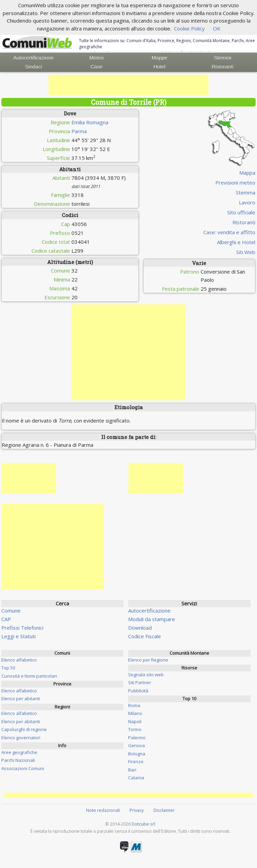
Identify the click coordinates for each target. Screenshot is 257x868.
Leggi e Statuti (18, 636)
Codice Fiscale (145, 636)
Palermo (137, 738)
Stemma (246, 192)
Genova (137, 745)
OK (217, 28)
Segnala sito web (146, 675)
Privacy (137, 810)
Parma (79, 131)
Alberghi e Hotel (236, 242)
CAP (6, 619)
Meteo (96, 58)
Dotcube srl (143, 824)
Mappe (160, 58)
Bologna (137, 754)
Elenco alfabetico (19, 660)
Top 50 (8, 668)
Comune (11, 611)
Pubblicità (138, 691)
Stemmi (223, 58)
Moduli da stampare (152, 619)
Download (140, 628)
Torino (135, 729)
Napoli (135, 721)
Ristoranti (222, 67)
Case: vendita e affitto (229, 232)
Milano (135, 713)
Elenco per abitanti (21, 699)
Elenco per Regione (148, 660)
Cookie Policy (189, 28)
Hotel (159, 67)
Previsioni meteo (235, 183)
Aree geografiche (19, 752)
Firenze (136, 762)
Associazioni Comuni (23, 768)
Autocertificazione (33, 58)
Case (97, 67)
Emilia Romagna (90, 122)
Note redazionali (103, 810)
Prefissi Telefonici (22, 628)
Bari (132, 770)
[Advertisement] (128, 85)
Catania (136, 778)
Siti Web (246, 252)
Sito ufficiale (241, 212)
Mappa (247, 173)
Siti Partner (140, 682)
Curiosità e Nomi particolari (29, 676)
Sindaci (33, 67)
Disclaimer (164, 810)
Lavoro (247, 202)
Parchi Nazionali (18, 760)
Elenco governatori (21, 738)
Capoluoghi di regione (24, 729)
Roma (134, 705)
